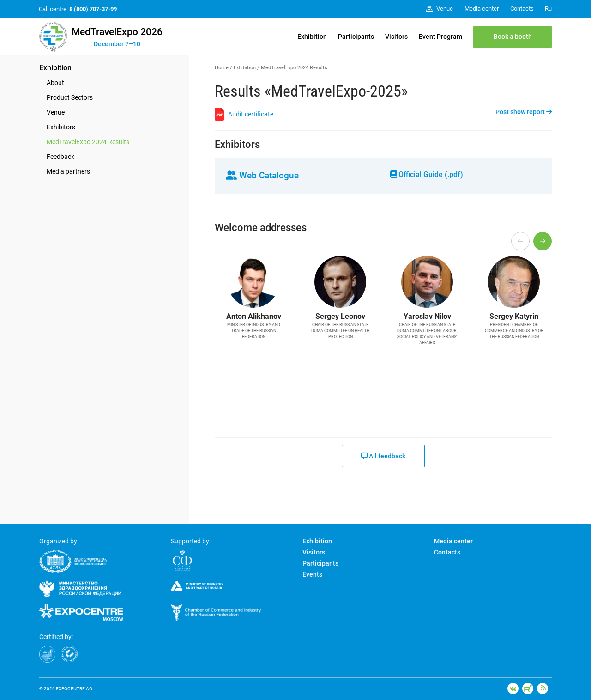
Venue (56, 112)
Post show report (524, 112)
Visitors (396, 37)
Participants (356, 37)
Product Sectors (70, 97)
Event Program (440, 37)
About (55, 83)
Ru (548, 9)
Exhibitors (61, 127)
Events (312, 574)
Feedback (60, 157)
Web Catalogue (262, 175)
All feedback (383, 456)
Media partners (68, 171)
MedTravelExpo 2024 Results (88, 142)
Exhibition (312, 37)
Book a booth (513, 37)
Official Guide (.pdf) (427, 174)
